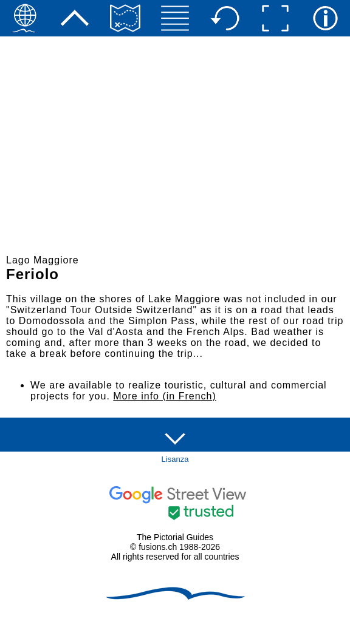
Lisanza (175, 459)
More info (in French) (165, 396)
